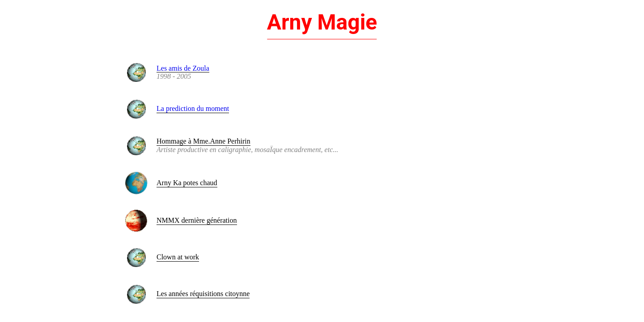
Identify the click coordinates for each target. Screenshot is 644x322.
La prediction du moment (193, 108)
